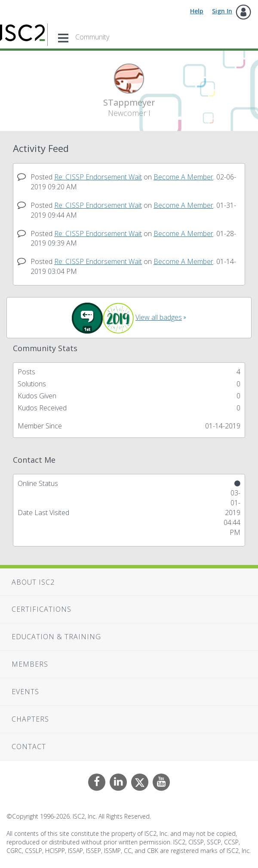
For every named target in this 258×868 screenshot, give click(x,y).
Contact (29, 747)
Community (92, 37)
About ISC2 (33, 582)
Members (30, 664)
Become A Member (183, 177)
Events (25, 692)
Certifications (41, 609)
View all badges (159, 317)
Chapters (30, 719)
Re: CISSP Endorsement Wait (98, 177)
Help (197, 11)
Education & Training (56, 637)
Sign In (222, 11)
